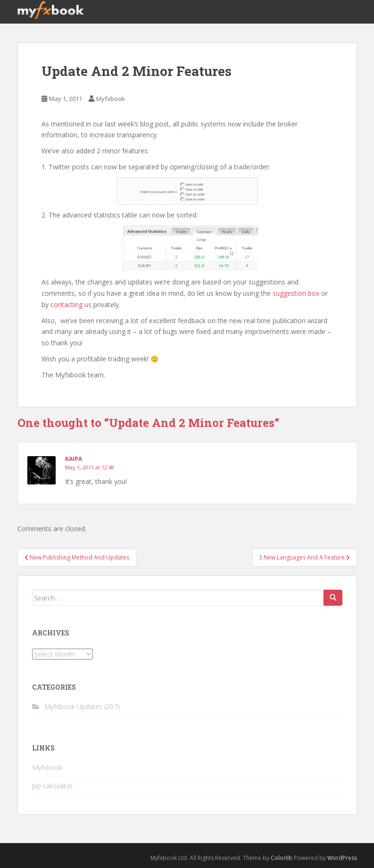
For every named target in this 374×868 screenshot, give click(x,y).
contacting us (71, 305)
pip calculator (52, 786)
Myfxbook (111, 99)
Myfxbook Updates (73, 706)
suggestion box (296, 293)
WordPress (342, 858)
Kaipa (74, 459)
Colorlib (282, 858)
